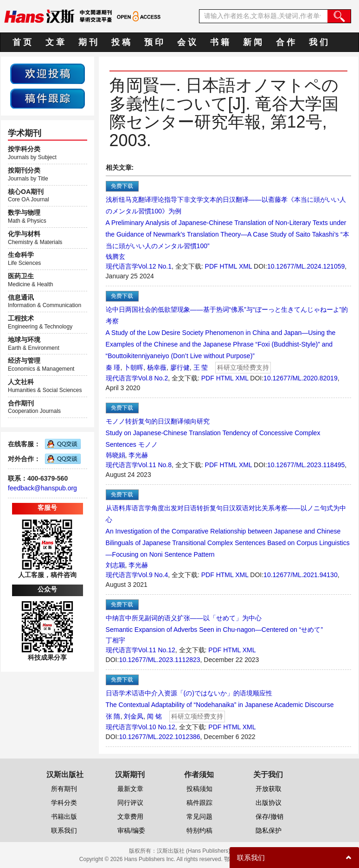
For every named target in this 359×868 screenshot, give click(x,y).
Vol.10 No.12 (157, 727)
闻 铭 (154, 716)
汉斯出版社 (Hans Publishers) (194, 851)
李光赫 (138, 455)
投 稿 (121, 42)
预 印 (154, 42)
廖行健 (180, 367)
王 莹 (201, 367)
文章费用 (130, 817)
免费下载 (122, 186)
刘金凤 (134, 716)
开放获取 (269, 789)
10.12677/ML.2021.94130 (301, 575)
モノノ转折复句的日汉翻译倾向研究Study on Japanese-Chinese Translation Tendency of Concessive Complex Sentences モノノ (213, 433)
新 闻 (253, 42)
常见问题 (199, 817)
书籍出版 (64, 817)
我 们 (318, 42)
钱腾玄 (115, 257)
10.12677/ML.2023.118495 (306, 465)
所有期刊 (64, 789)
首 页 (22, 42)
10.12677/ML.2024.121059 (306, 266)
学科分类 (64, 803)
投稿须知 (199, 789)
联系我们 (64, 830)
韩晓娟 (115, 455)
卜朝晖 (134, 367)
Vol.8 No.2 (153, 378)
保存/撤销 (269, 817)
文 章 (55, 42)
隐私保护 (269, 830)
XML (245, 266)
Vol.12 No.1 (155, 266)
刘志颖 (115, 565)
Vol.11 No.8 (155, 465)
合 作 (285, 42)
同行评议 (130, 803)
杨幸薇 (157, 367)
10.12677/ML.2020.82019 (301, 378)
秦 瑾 (113, 367)
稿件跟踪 (199, 803)
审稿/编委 (131, 830)
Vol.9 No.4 (153, 575)
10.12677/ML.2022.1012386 (159, 737)
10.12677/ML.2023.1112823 (159, 660)
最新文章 (130, 789)
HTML (228, 266)
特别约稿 (199, 830)
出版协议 (269, 803)
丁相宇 (115, 640)
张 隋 (113, 716)
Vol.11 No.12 (157, 650)
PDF (212, 266)
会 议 (187, 42)
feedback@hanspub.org (42, 488)
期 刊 (88, 42)
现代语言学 (122, 266)
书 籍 (220, 42)
